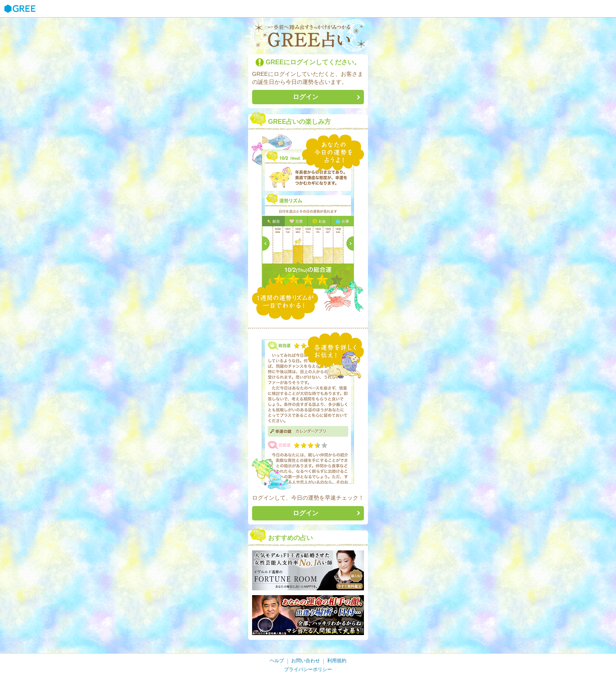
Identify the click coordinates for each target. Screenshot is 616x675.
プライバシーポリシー (308, 669)
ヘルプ (277, 661)
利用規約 (337, 661)
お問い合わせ (306, 661)
